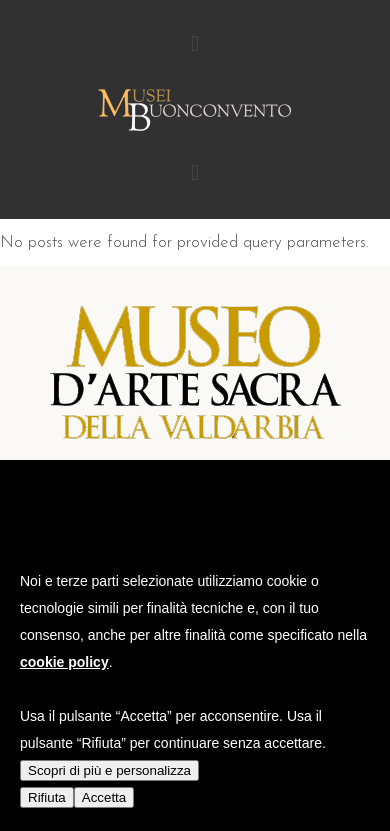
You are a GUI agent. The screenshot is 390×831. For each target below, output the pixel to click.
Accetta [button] (104, 797)
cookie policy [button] (64, 662)
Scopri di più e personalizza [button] (109, 770)
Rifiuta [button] (47, 797)
